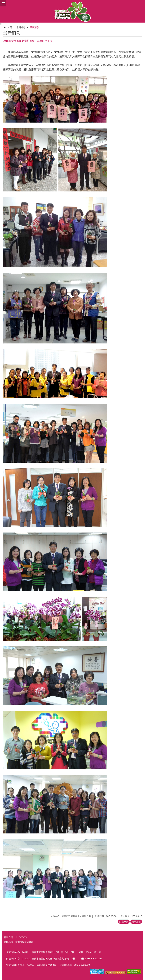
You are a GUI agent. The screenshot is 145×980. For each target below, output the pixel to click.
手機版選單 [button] (3, 3)
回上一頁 (124, 922)
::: (1, 24)
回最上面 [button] (136, 922)
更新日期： (10, 937)
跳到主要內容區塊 (2, 2)
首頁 (10, 27)
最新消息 (21, 27)
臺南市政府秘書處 (72, 11)
